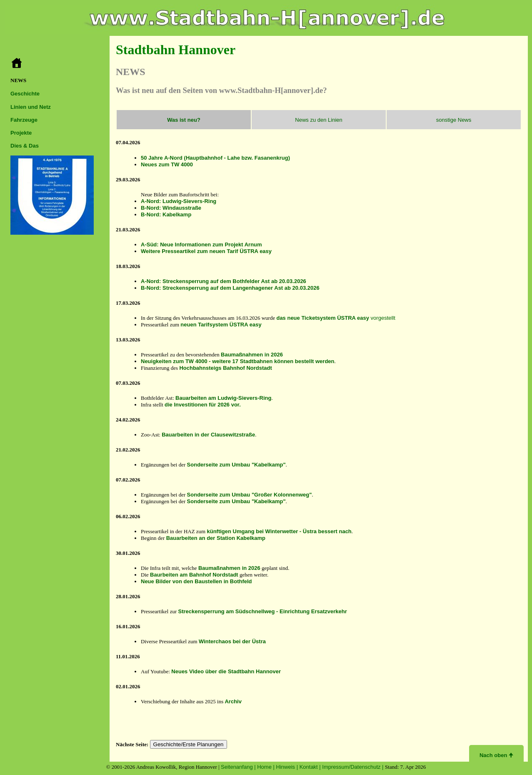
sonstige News (454, 120)
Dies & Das (25, 146)
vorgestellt (336, 318)
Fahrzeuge (24, 120)
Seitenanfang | (239, 767)
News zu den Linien (318, 120)
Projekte (21, 133)
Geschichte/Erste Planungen (189, 744)
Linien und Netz (31, 107)
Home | (266, 767)
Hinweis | (288, 767)
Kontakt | (311, 767)
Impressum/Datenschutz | (353, 767)
